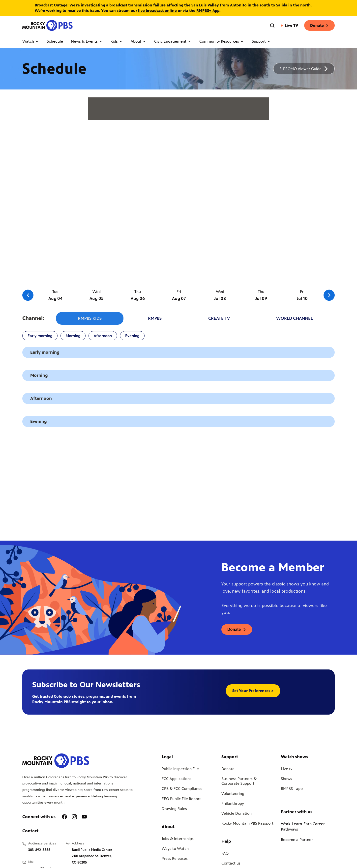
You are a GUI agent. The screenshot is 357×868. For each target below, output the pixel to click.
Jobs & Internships (178, 839)
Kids (117, 41)
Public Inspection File (180, 770)
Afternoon (103, 336)
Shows (286, 780)
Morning (73, 336)
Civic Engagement (173, 41)
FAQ (225, 854)
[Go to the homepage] (48, 25)
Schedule (55, 41)
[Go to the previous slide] (28, 295)
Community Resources (222, 41)
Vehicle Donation (237, 814)
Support (261, 41)
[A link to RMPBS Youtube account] (84, 818)
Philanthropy (233, 804)
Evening (132, 336)
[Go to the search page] (272, 26)
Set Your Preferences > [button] (253, 692)
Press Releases (175, 859)
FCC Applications (177, 780)
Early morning (40, 336)
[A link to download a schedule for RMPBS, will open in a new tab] (304, 69)
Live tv (287, 770)
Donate (319, 25)
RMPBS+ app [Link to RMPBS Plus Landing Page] (292, 790)
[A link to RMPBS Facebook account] (64, 818)
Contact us (231, 864)
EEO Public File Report (181, 799)
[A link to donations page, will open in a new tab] (237, 630)
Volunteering (233, 794)
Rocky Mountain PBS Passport (247, 824)
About (138, 41)
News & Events (87, 41)
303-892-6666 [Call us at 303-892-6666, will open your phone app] (39, 851)
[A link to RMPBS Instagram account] (74, 818)
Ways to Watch (175, 850)
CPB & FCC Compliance (182, 790)
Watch (31, 41)
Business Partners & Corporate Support (239, 782)
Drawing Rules (174, 809)
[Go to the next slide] (329, 295)
